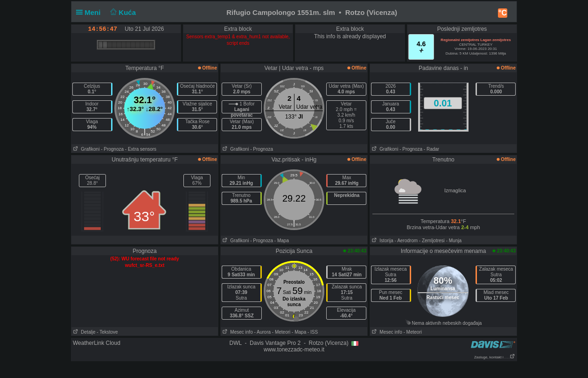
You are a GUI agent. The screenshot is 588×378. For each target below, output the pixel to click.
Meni (90, 12)
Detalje (83, 332)
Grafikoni (85, 149)
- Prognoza (112, 149)
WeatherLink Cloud (97, 343)
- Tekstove (107, 332)
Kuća (122, 12)
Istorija (382, 241)
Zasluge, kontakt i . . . (495, 357)
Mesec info (237, 332)
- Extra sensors (141, 149)
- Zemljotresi (432, 241)
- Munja (454, 241)
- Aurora (262, 332)
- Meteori (281, 332)
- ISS (313, 332)
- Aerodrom (406, 241)
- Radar (431, 149)
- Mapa (282, 241)
